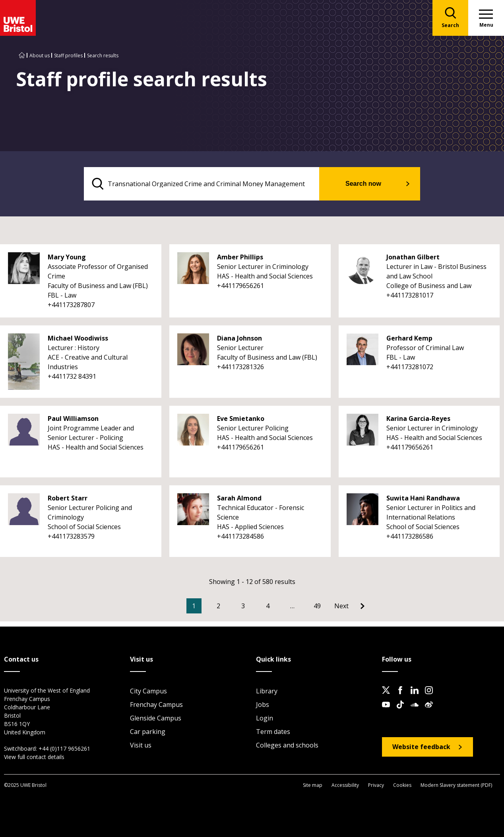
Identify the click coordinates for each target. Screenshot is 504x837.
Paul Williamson (73, 418)
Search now (363, 184)
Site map (313, 785)
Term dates (273, 732)
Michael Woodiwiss (78, 338)
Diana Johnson (239, 338)
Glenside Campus (156, 718)
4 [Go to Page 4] (268, 606)
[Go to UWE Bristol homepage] (22, 55)
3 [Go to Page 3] (243, 606)
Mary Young (67, 257)
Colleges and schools (287, 745)
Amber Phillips (240, 257)
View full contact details (34, 757)
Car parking (148, 732)
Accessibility (345, 785)
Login (265, 718)
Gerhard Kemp (409, 338)
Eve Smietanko (241, 418)
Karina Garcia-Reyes (418, 418)
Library (267, 691)
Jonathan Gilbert (413, 257)
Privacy (376, 785)
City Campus (148, 691)
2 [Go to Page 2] (218, 606)
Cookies (402, 785)
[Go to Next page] (349, 606)
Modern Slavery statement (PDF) (456, 785)
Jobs (263, 705)
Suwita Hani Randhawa (423, 498)
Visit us (141, 745)
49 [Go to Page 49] (317, 606)
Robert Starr (68, 498)
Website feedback (421, 747)
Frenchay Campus (156, 705)
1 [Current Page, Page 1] (194, 606)
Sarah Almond (239, 498)
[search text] (202, 184)
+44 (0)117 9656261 (64, 748)
